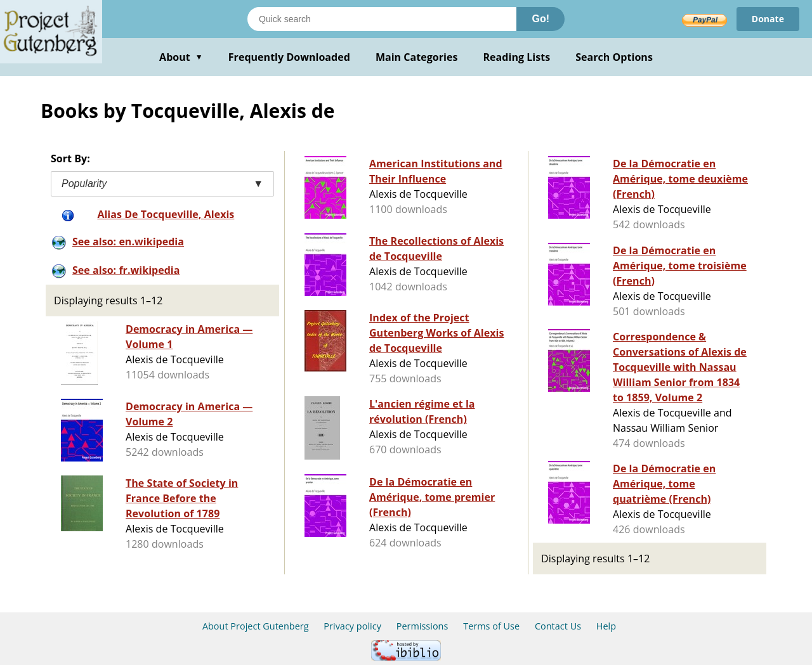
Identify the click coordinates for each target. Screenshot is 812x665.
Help (606, 626)
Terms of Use (491, 626)
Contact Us (558, 626)
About (181, 57)
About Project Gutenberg (256, 626)
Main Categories (417, 57)
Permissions (422, 626)
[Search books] (382, 19)
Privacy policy (352, 626)
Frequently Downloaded (289, 57)
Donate (768, 19)
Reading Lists (517, 57)
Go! (540, 19)
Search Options (614, 57)
